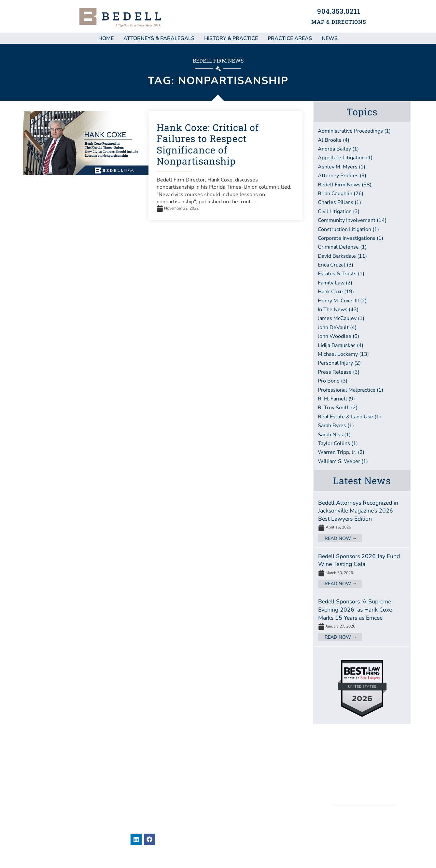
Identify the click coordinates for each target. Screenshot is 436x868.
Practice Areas (290, 38)
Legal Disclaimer (365, 764)
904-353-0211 (166, 798)
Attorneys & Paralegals (159, 38)
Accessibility (365, 786)
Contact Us (248, 814)
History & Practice (231, 38)
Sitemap (364, 753)
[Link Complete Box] (362, 521)
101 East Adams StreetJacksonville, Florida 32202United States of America (162, 778)
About (240, 777)
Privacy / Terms (365, 775)
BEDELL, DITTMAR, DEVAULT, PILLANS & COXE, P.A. (365, 831)
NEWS (330, 38)
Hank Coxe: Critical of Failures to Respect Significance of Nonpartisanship (208, 144)
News (239, 753)
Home (106, 38)
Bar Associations (257, 802)
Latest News (362, 481)
